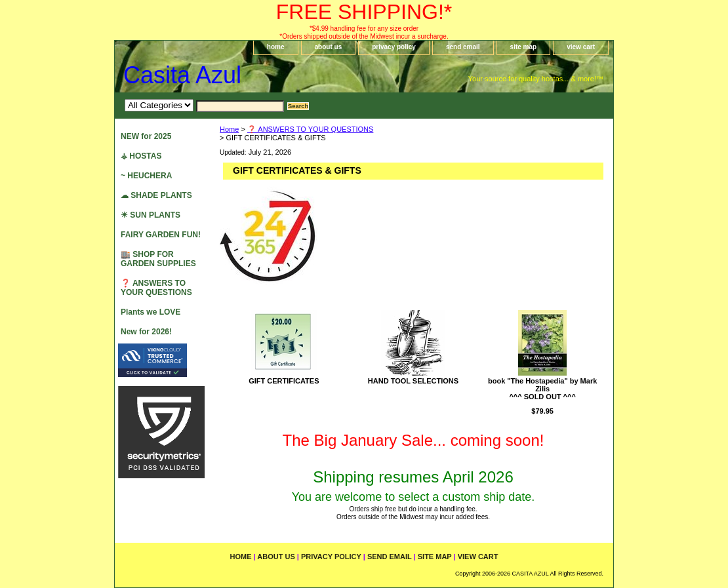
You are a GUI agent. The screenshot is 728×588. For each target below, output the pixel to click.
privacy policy (394, 47)
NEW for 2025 (146, 136)
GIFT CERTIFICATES (284, 381)
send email (463, 47)
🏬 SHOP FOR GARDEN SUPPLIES (158, 259)
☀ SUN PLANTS (151, 215)
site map (524, 47)
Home (229, 129)
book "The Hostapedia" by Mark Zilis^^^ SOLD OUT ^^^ (542, 389)
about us (329, 47)
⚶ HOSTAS (141, 156)
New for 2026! (146, 332)
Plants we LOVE (151, 312)
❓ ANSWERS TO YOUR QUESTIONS (310, 129)
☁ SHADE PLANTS (156, 195)
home (276, 47)
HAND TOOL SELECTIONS (413, 381)
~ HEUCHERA (146, 176)
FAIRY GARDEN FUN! (161, 235)
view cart (581, 47)
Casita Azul (182, 75)
